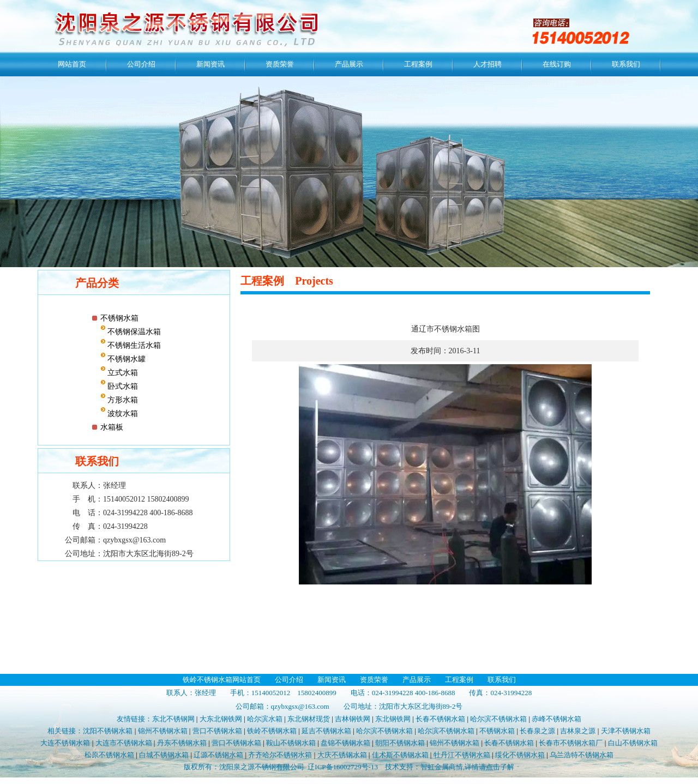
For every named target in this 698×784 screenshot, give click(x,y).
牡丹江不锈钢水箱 (462, 755)
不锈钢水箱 (119, 318)
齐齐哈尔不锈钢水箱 (280, 755)
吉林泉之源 (578, 731)
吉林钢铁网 (353, 719)
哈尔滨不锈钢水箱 (498, 719)
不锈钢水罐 (126, 359)
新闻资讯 (210, 64)
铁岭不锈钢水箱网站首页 (222, 680)
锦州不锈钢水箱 (163, 731)
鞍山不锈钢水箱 (291, 743)
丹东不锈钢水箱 (182, 743)
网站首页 (72, 64)
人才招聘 (488, 64)
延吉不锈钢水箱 (326, 731)
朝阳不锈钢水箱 (400, 743)
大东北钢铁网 (221, 719)
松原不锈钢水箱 (109, 755)
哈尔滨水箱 (265, 719)
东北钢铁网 (393, 719)
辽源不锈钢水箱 (218, 755)
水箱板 (112, 427)
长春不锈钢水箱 (440, 719)
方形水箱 (122, 400)
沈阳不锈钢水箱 (108, 731)
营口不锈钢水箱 (217, 731)
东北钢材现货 (309, 719)
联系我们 (626, 64)
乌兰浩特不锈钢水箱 (582, 755)
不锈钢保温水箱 (134, 332)
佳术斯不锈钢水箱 (400, 755)
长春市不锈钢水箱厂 (571, 743)
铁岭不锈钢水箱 (272, 731)
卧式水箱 (122, 386)
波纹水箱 (122, 414)
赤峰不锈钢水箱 (556, 719)
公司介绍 (141, 64)
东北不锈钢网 (173, 719)
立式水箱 (122, 373)
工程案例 (418, 64)
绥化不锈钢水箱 (520, 755)
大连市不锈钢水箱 (124, 743)
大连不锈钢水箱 (65, 743)
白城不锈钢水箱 (164, 755)
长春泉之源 (537, 731)
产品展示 (349, 64)
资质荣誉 (280, 64)
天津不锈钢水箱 (626, 731)
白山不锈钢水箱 (633, 743)
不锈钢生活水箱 (134, 345)
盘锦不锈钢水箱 (345, 743)
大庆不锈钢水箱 (342, 755)
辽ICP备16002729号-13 (343, 767)
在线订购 (557, 64)
